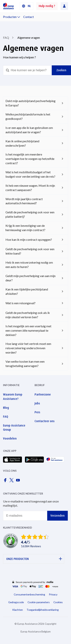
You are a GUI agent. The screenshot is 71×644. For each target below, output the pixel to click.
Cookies (58, 602)
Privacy (53, 594)
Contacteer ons (45, 421)
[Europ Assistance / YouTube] (19, 481)
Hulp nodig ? (47, 6)
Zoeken (61, 70)
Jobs (37, 403)
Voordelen (10, 438)
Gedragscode (16, 602)
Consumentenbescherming (29, 594)
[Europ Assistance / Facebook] (6, 481)
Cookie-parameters (39, 602)
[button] (26, 6)
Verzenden (57, 516)
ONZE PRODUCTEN (34, 559)
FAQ (6, 38)
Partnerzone (43, 394)
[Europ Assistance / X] (12, 481)
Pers (37, 412)
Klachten (18, 610)
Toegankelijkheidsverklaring (43, 610)
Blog (6, 408)
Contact (29, 17)
